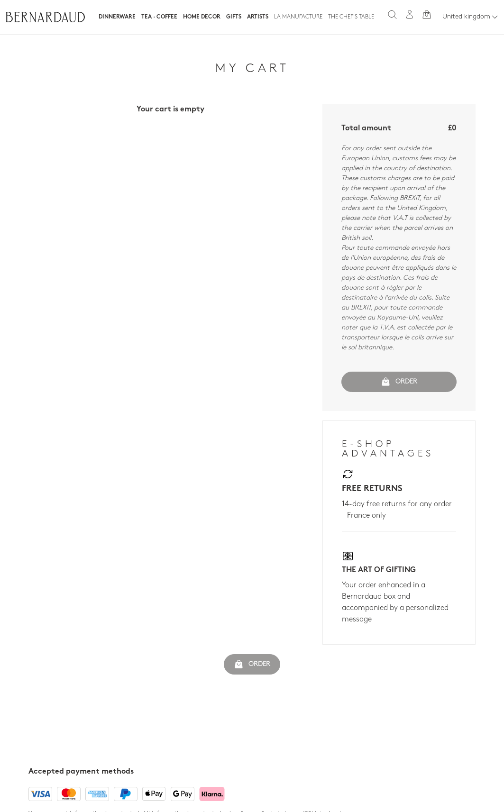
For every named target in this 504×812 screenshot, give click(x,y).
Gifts (234, 17)
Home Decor (202, 17)
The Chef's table (351, 17)
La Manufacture (298, 17)
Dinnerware (117, 17)
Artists (258, 17)
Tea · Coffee (159, 17)
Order (399, 382)
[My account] (410, 14)
